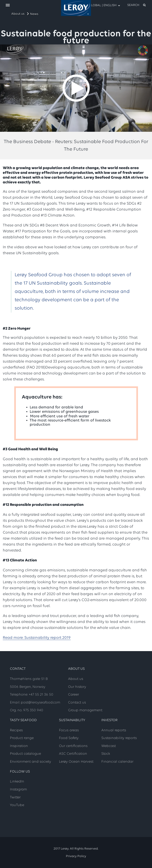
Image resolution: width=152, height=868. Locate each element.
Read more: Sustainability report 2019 (37, 638)
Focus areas (69, 730)
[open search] (137, 5)
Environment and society (30, 762)
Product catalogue (25, 754)
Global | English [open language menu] (102, 5)
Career (74, 695)
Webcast (109, 746)
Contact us (77, 703)
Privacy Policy (76, 856)
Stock (106, 754)
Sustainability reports (119, 738)
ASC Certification (73, 754)
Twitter (15, 797)
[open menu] (8, 5)
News (34, 14)
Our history (77, 687)
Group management (85, 710)
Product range (22, 738)
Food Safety (69, 738)
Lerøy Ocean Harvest (76, 762)
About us (18, 14)
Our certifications (73, 746)
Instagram (18, 790)
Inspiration (19, 746)
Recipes (16, 730)
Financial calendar (117, 762)
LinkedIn (17, 782)
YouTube (17, 805)
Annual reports (114, 730)
